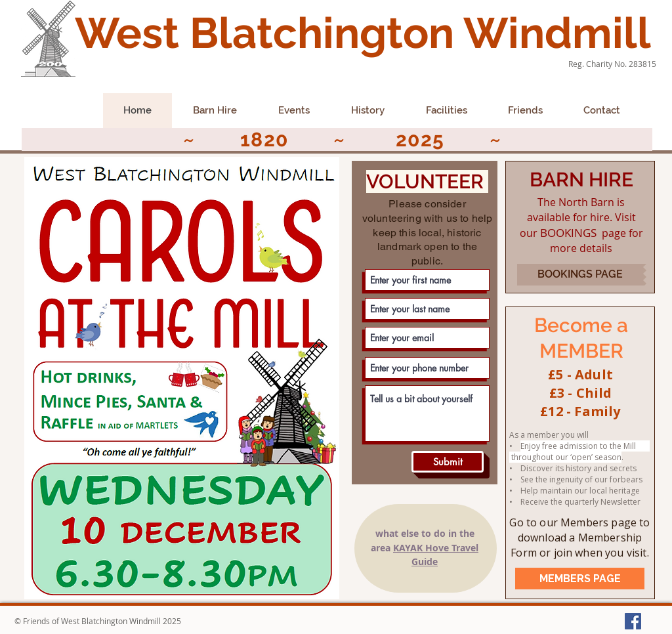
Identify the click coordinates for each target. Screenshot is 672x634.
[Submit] (448, 462)
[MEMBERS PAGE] (580, 579)
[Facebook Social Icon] (633, 621)
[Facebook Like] (48, 115)
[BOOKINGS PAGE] (580, 275)
